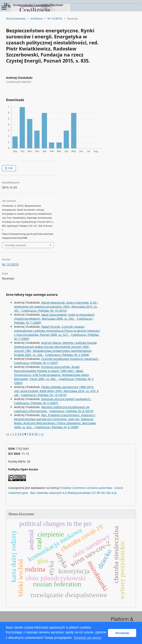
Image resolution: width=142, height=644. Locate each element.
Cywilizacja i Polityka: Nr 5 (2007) (36, 363)
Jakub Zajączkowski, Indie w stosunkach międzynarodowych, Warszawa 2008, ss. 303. (54, 317)
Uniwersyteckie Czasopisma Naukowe (34, 5)
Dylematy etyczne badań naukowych (66, 399)
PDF (10, 168)
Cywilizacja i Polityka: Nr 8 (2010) (71, 411)
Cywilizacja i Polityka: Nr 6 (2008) (57, 427)
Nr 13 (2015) (55, 18)
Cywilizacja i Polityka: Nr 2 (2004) (67, 355)
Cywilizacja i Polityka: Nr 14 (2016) (44, 311)
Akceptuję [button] (122, 633)
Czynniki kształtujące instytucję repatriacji (70, 359)
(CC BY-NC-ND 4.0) (104, 493)
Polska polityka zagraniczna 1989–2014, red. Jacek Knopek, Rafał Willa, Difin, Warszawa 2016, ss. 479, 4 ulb (56, 391)
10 (36, 434)
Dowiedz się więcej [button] (88, 638)
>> (42, 434)
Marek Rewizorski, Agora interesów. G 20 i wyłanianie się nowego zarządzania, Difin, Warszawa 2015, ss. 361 (56, 307)
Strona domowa (16, 18)
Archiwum (36, 18)
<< (8, 434)
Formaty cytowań (15, 245)
